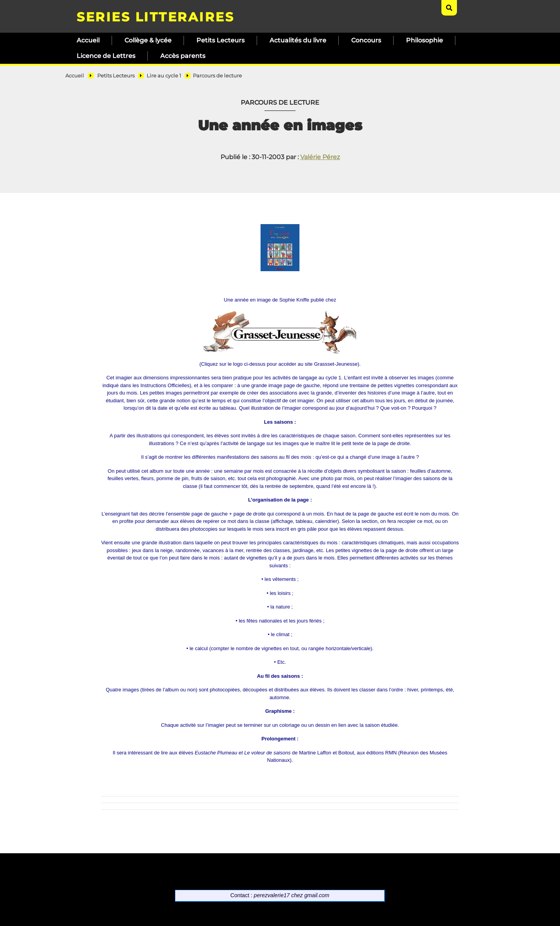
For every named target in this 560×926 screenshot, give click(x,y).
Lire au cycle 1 (164, 76)
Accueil (88, 40)
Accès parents (183, 56)
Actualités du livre (298, 40)
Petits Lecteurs (220, 40)
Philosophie (424, 40)
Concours (366, 40)
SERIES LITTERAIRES (155, 17)
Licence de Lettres (106, 56)
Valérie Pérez (320, 157)
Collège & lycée (148, 40)
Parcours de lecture (217, 76)
